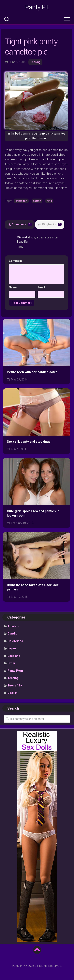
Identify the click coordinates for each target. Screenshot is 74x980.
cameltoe (21, 201)
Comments (20, 224)
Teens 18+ (15, 685)
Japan (12, 648)
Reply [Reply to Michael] (20, 247)
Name (13, 287)
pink (49, 201)
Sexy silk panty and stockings (29, 442)
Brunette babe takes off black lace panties (33, 587)
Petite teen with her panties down (32, 372)
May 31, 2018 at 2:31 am (45, 237)
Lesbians (14, 656)
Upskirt (12, 693)
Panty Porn (15, 671)
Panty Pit (37, 7)
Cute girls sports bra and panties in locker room (33, 513)
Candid (12, 634)
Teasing (35, 62)
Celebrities (15, 641)
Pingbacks (50, 224)
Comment (16, 261)
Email (41, 287)
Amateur (14, 626)
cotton (37, 201)
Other (11, 663)
